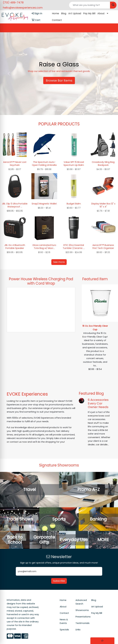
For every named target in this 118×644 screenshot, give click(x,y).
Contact (57, 20)
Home (55, 13)
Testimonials (82, 623)
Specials (64, 630)
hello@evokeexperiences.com (23, 8)
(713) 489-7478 (13, 2)
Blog (64, 13)
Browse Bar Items (59, 80)
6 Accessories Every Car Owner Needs (98, 403)
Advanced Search (81, 602)
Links (78, 630)
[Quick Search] (90, 5)
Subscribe (59, 581)
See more (59, 262)
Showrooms (82, 610)
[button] (9, 74)
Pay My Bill (89, 13)
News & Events (64, 621)
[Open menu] (112, 28)
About (101, 13)
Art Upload (75, 13)
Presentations (82, 617)
